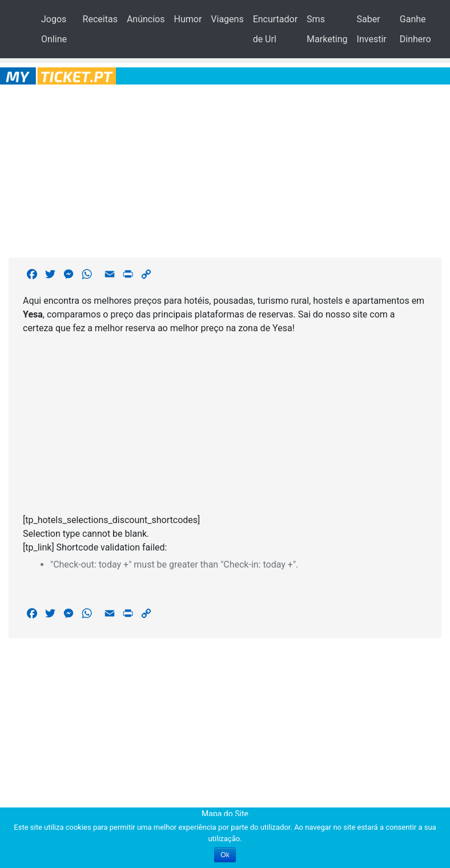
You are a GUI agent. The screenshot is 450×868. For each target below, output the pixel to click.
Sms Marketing (327, 29)
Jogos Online (54, 29)
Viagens (227, 19)
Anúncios (146, 19)
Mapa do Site (225, 814)
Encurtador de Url (275, 29)
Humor (188, 19)
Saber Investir (372, 29)
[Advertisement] (225, 169)
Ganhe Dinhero (415, 29)
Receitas (100, 19)
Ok (225, 855)
